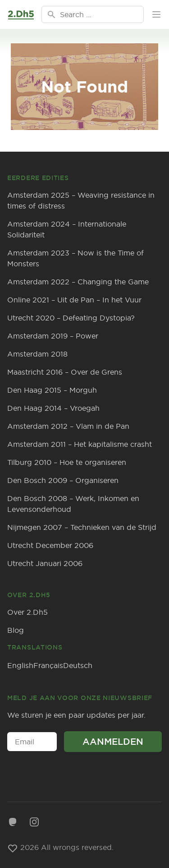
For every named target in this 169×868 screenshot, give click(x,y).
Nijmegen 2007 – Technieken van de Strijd (82, 527)
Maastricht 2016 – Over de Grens (65, 372)
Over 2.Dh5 (27, 612)
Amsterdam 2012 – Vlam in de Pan (68, 426)
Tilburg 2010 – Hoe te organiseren (67, 462)
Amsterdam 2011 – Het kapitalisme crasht (80, 444)
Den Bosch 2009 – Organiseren (63, 480)
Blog (16, 630)
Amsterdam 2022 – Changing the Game (78, 282)
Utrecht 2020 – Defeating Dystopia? (71, 318)
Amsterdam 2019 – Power (53, 336)
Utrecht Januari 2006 (45, 563)
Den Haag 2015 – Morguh (52, 390)
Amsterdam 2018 (37, 354)
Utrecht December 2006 (50, 545)
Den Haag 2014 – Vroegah (53, 408)
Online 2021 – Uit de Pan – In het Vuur (74, 300)
